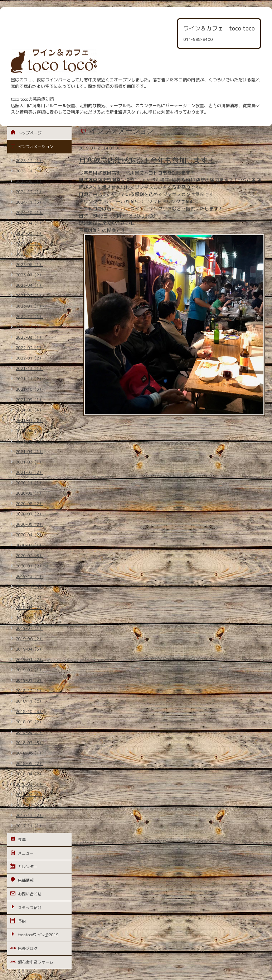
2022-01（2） (29, 358)
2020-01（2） (29, 566)
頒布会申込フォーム (36, 962)
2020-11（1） (29, 483)
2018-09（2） (29, 722)
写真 (22, 839)
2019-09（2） (29, 608)
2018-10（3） (29, 712)
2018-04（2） (29, 774)
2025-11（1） (29, 171)
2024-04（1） (29, 223)
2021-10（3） (29, 389)
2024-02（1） (29, 244)
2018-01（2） (29, 805)
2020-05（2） (29, 524)
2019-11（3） (29, 587)
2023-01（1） (29, 306)
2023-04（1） (29, 285)
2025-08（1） (29, 181)
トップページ (30, 133)
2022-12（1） (29, 317)
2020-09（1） (29, 493)
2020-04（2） (29, 535)
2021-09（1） (29, 400)
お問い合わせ (30, 894)
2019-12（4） (29, 576)
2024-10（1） (29, 213)
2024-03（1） (29, 233)
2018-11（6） (29, 701)
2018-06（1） (29, 753)
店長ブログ (28, 948)
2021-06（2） (29, 431)
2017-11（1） (29, 826)
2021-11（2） (29, 379)
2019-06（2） (29, 639)
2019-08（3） (29, 618)
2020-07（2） (29, 514)
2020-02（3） (29, 556)
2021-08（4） (29, 410)
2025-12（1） (29, 161)
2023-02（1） (29, 296)
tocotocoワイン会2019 (38, 935)
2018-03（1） (29, 784)
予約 (22, 921)
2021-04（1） (29, 452)
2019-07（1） (29, 628)
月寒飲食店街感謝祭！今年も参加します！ (147, 160)
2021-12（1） (29, 368)
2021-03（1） (29, 462)
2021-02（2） (29, 472)
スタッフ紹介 (30, 908)
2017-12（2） (29, 815)
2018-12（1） (29, 691)
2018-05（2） (29, 763)
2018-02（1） (29, 795)
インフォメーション (36, 147)
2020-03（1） (29, 545)
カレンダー (28, 867)
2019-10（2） (29, 597)
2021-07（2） (29, 420)
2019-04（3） (29, 649)
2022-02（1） (29, 348)
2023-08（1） (29, 265)
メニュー (26, 853)
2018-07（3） (29, 743)
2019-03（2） (29, 660)
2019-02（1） (29, 670)
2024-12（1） (29, 192)
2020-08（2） (29, 504)
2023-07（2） (29, 275)
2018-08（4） (29, 732)
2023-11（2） (29, 254)
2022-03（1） (29, 337)
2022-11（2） (29, 327)
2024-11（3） (29, 202)
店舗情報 (26, 880)
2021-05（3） (29, 441)
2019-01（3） (29, 680)
